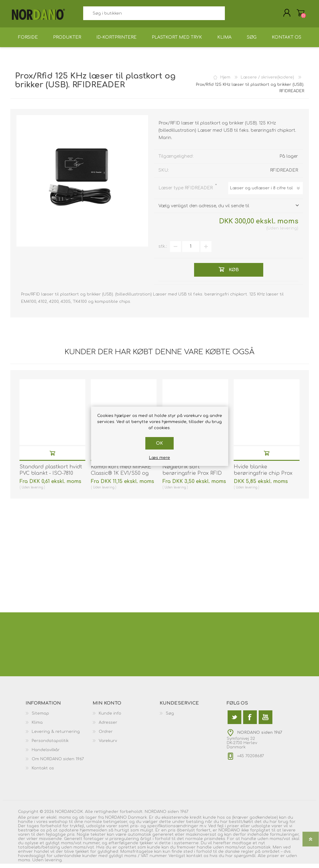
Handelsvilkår (46, 754)
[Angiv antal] (191, 251)
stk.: (163, 251)
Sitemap (40, 718)
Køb (52, 457)
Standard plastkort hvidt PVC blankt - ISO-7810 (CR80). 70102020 (51, 478)
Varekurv (294, 15)
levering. (54, 864)
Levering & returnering (56, 736)
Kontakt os (43, 772)
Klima (37, 727)
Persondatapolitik (50, 745)
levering (289, 233)
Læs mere (159, 458)
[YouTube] (266, 721)
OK (159, 443)
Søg (232, 15)
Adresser (108, 727)
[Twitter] (234, 721)
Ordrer (106, 736)
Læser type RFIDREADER (186, 192)
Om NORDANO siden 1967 (58, 763)
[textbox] (154, 15)
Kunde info (110, 718)
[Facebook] (250, 721)
